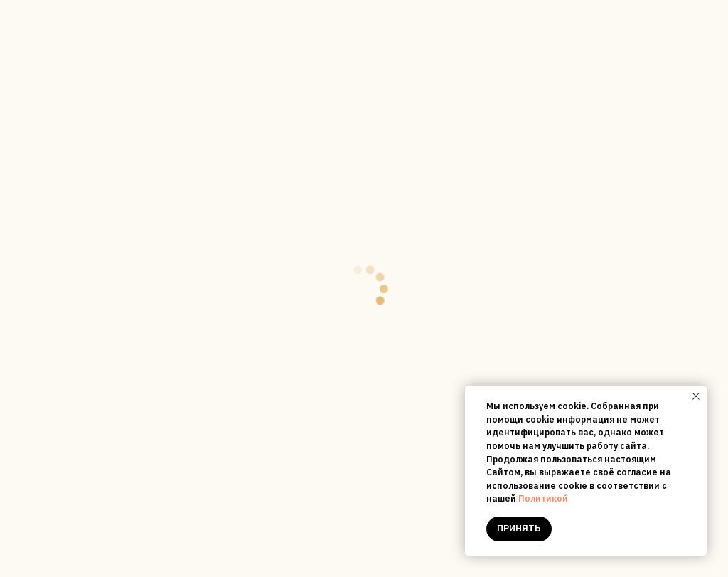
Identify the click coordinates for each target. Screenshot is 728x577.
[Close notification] (696, 396)
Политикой (543, 498)
